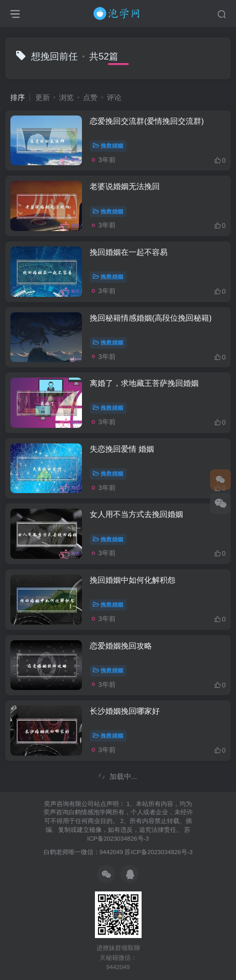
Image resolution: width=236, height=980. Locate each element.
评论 (114, 97)
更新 (43, 97)
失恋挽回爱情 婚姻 (122, 449)
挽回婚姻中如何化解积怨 (133, 580)
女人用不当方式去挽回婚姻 (136, 514)
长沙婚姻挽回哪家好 (125, 711)
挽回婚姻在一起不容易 (129, 252)
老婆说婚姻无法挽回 (125, 186)
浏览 (66, 97)
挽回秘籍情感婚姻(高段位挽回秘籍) (151, 318)
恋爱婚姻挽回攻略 (121, 646)
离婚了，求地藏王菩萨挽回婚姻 (144, 383)
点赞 (90, 97)
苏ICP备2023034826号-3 (158, 852)
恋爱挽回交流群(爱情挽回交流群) (147, 121)
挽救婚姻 (108, 146)
